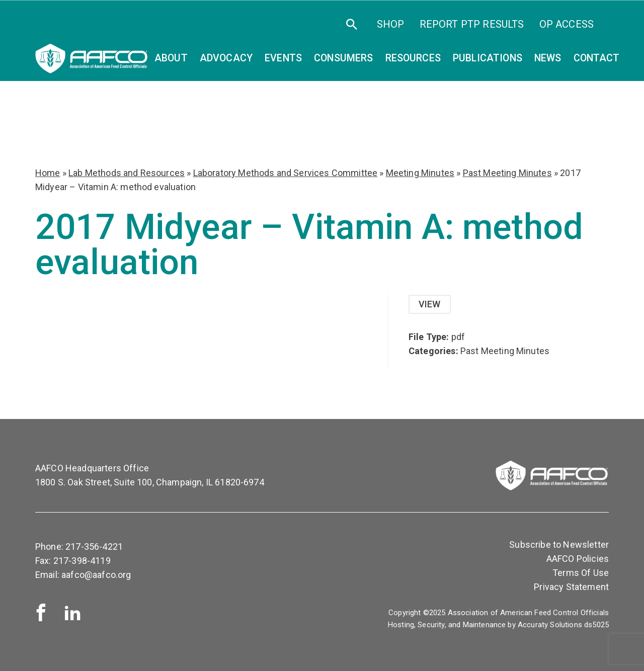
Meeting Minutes (420, 173)
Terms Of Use (581, 573)
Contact (597, 58)
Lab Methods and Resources (127, 173)
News (548, 58)
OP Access (567, 24)
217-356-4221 (94, 547)
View (430, 304)
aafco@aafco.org (96, 575)
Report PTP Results (472, 24)
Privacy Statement (571, 587)
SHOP (391, 24)
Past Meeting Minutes (507, 173)
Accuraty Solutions (550, 625)
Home (48, 173)
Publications (488, 58)
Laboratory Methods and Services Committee (286, 173)
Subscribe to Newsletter (559, 544)
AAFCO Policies (578, 559)
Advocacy (226, 58)
